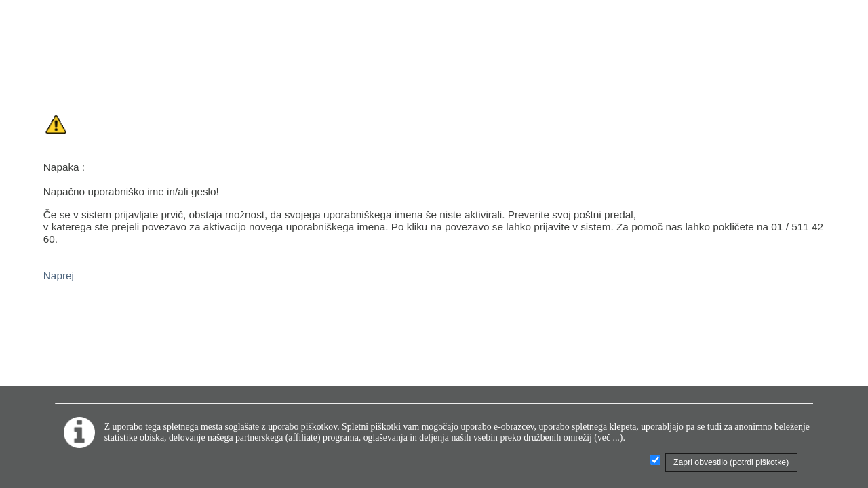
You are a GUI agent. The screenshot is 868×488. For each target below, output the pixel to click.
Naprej (59, 276)
